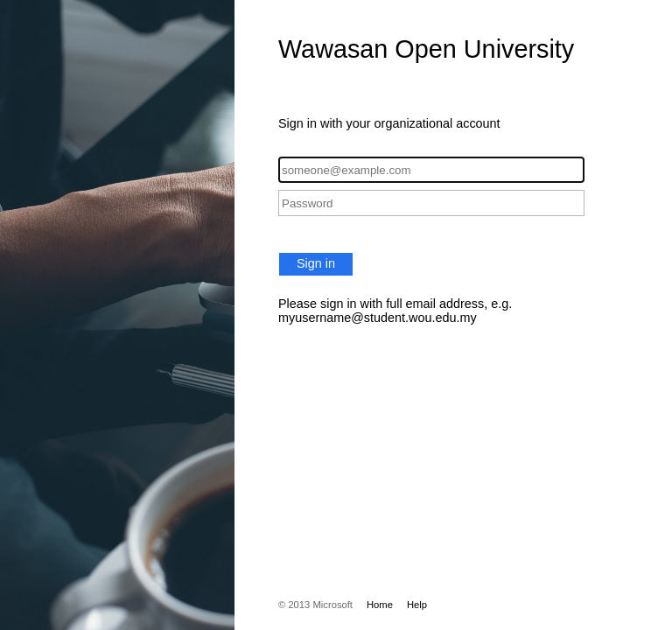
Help (417, 605)
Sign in (316, 263)
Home (380, 605)
